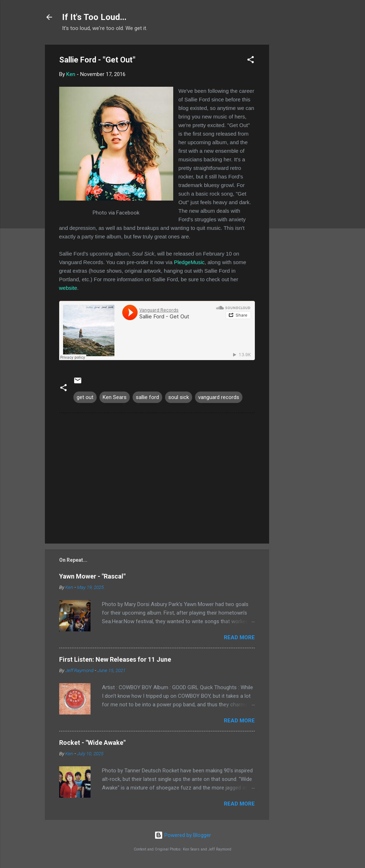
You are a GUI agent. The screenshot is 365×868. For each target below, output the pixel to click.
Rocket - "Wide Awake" (92, 743)
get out (85, 397)
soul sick (179, 397)
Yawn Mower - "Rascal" (92, 576)
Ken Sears (115, 397)
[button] (251, 61)
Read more (239, 637)
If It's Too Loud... (94, 17)
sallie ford (147, 397)
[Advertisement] (298, 152)
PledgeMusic (189, 262)
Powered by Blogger (183, 835)
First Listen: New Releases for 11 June (115, 659)
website (68, 288)
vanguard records (219, 397)
